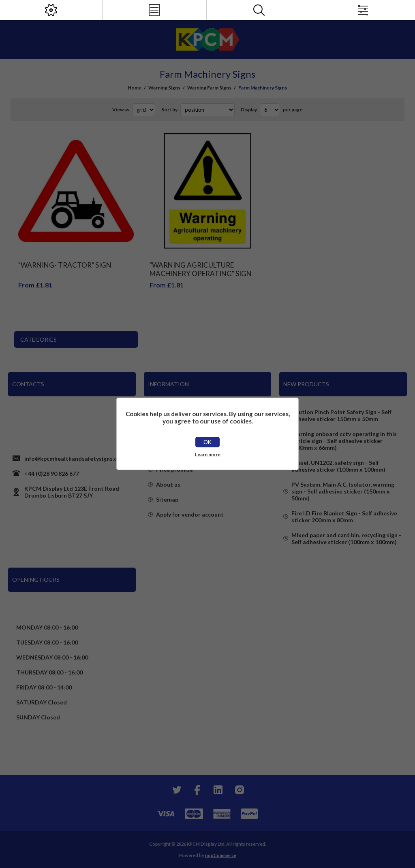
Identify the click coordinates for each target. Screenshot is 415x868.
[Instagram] (239, 790)
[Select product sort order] (207, 110)
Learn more (208, 454)
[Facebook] (197, 790)
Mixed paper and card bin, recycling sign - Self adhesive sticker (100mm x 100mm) (346, 538)
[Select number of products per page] (270, 110)
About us (168, 484)
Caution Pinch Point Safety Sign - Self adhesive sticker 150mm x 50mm (341, 415)
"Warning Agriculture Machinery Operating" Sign (201, 269)
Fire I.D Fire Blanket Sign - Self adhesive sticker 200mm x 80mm (344, 517)
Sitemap (167, 499)
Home (135, 88)
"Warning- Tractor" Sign (65, 265)
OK (207, 442)
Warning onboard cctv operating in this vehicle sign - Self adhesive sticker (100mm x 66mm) (344, 441)
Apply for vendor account (190, 514)
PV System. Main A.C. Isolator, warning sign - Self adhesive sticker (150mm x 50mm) (343, 491)
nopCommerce (221, 855)
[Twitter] (176, 790)
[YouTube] (218, 790)
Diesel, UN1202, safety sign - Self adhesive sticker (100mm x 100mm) (338, 466)
